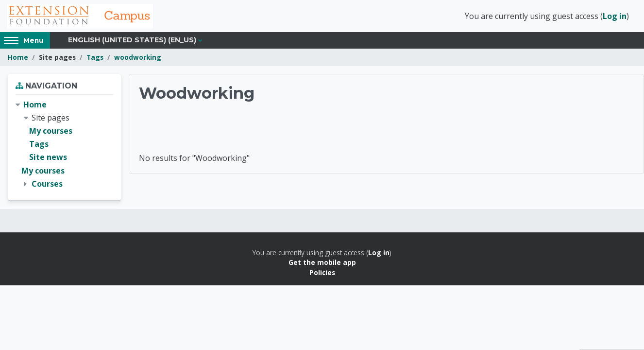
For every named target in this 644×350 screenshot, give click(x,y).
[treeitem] (64, 144)
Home (18, 57)
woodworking (138, 57)
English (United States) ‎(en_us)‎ (132, 40)
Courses (47, 184)
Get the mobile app (322, 262)
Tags (95, 57)
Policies (322, 272)
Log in (615, 16)
